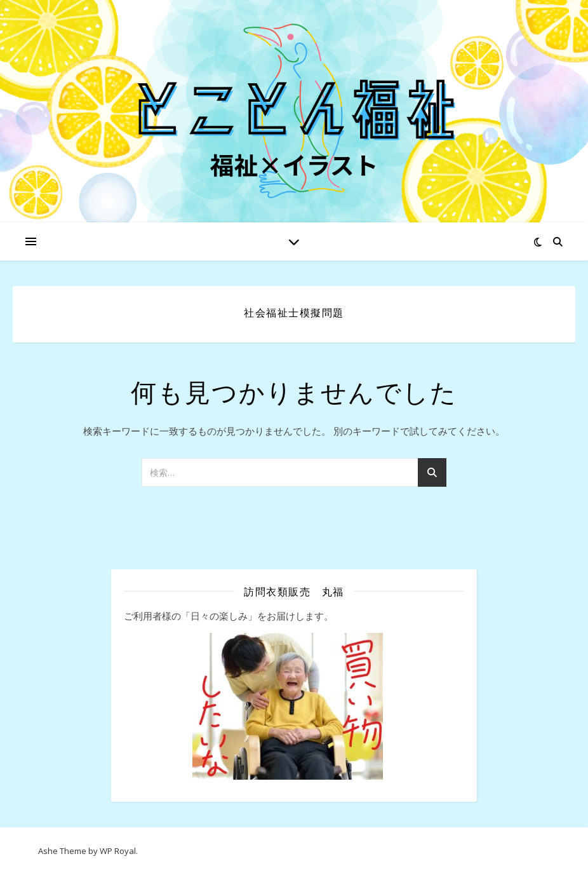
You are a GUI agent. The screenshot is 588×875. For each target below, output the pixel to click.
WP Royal (118, 851)
